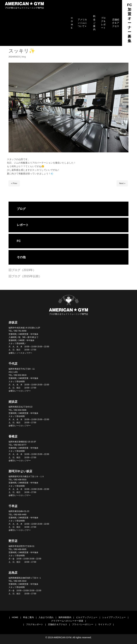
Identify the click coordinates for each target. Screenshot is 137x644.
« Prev (14, 183)
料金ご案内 (29, 617)
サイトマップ (105, 624)
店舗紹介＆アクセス (58, 624)
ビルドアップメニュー (87, 617)
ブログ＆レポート (34, 624)
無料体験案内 (65, 617)
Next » (122, 183)
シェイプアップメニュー (114, 617)
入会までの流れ (46, 617)
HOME (15, 617)
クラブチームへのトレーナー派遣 (67, 621)
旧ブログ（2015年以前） (25, 276)
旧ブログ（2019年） (22, 270)
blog (24, 57)
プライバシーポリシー (83, 624)
